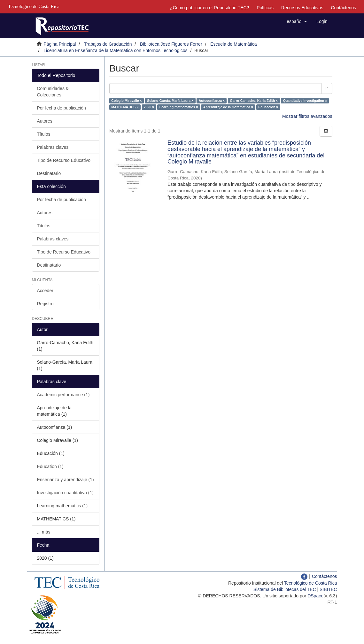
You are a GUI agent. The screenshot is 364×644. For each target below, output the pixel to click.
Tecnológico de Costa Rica (311, 583)
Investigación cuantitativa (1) (65, 493)
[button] (297, 21)
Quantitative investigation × (305, 101)
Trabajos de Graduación (108, 44)
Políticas (265, 8)
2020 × (149, 107)
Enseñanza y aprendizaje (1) (66, 480)
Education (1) (50, 466)
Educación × (268, 107)
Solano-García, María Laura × (170, 101)
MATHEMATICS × (125, 107)
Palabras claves (53, 147)
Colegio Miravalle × (126, 101)
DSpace (315, 596)
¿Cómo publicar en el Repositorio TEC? (209, 8)
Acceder (45, 291)
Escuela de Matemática (234, 44)
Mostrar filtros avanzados (307, 116)
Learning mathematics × (179, 107)
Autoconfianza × (212, 101)
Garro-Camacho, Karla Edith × (254, 101)
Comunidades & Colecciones (53, 92)
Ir (327, 88)
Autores (45, 121)
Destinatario (49, 173)
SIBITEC (328, 589)
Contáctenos (343, 8)
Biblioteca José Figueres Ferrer (171, 44)
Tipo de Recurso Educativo (64, 160)
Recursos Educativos (302, 8)
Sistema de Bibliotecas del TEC (285, 589)
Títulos (44, 134)
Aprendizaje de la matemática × (228, 107)
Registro (45, 304)
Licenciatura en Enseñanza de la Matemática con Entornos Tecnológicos (115, 50)
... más (44, 532)
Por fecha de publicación (62, 108)
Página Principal (60, 44)
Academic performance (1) (63, 395)
